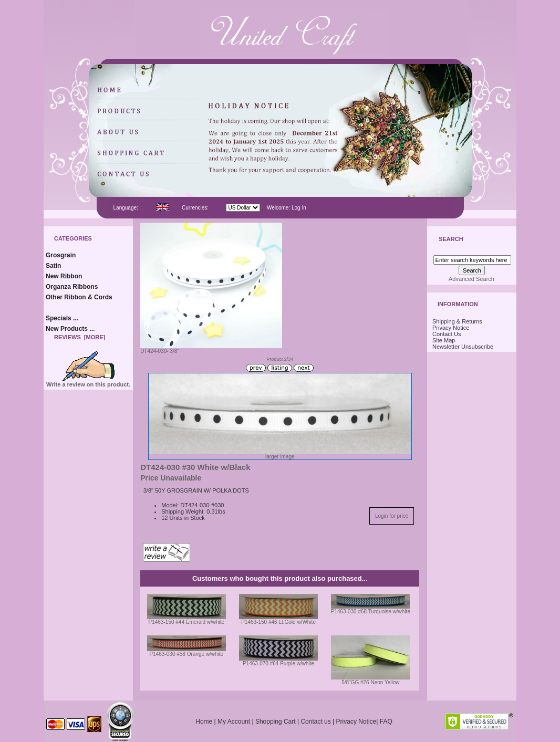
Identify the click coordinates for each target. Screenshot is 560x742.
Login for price (392, 516)
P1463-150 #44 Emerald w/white (187, 622)
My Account (234, 722)
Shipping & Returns (457, 321)
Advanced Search (471, 279)
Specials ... (62, 318)
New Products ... (70, 329)
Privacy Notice (451, 328)
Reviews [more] (80, 337)
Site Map (444, 340)
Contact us (315, 722)
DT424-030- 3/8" (211, 349)
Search (451, 239)
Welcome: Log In (287, 208)
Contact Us (447, 334)
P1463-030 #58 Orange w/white (187, 654)
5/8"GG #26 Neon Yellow (370, 682)
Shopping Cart (276, 722)
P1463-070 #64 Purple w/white (278, 663)
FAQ (386, 722)
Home (204, 722)
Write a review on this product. (88, 382)
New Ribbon (64, 276)
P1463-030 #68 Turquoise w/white (371, 612)
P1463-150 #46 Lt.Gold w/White (278, 622)
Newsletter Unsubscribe (463, 347)
